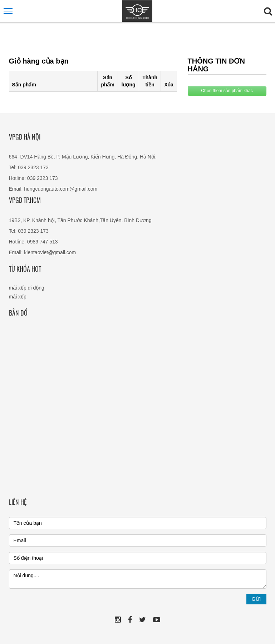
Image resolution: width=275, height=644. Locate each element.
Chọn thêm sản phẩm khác (227, 91)
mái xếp (18, 297)
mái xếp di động (27, 288)
